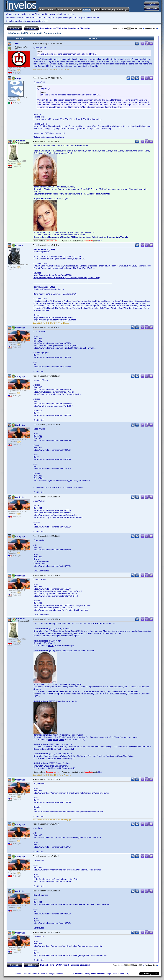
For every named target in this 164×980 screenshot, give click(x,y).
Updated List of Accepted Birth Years (49, 137)
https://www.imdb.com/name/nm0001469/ (53, 317)
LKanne (19, 246)
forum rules (55, 14)
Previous (147, 28)
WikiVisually (122, 237)
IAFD (86, 194)
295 (132, 28)
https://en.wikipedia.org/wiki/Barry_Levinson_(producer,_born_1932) (67, 278)
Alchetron (101, 237)
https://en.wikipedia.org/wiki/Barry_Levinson (55, 320)
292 (122, 28)
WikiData (106, 194)
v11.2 (99, 241)
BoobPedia (95, 194)
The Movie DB (119, 691)
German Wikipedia (55, 694)
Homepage (54, 237)
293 (125, 28)
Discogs (111, 237)
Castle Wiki (132, 691)
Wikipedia (53, 194)
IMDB (61, 194)
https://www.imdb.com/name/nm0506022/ (53, 275)
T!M (17, 43)
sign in (38, 21)
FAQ (127, 974)
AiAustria (20, 141)
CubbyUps (20, 328)
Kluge (18, 78)
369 (141, 28)
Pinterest (90, 691)
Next (156, 28)
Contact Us (78, 974)
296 (136, 28)
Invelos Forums (47, 28)
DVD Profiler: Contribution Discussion (73, 28)
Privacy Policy (90, 974)
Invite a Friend (118, 974)
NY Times (79, 633)
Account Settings (104, 974)
